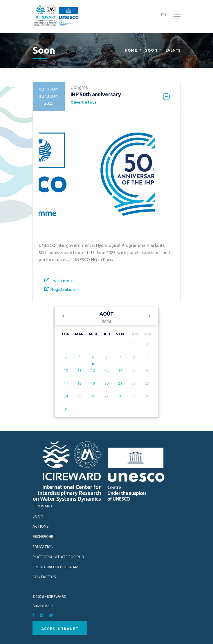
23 (147, 383)
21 (120, 383)
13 (106, 370)
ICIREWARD (42, 506)
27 (106, 396)
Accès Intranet (60, 629)
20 (106, 383)
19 (93, 383)
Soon (151, 50)
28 (120, 396)
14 (120, 370)
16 (147, 370)
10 (66, 370)
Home (131, 50)
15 (133, 370)
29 (133, 396)
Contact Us (44, 577)
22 (133, 383)
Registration (63, 289)
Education (43, 547)
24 (66, 396)
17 (66, 383)
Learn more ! (63, 281)
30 (147, 396)
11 (79, 370)
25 (79, 396)
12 (93, 370)
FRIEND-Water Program (55, 567)
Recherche (43, 536)
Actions (41, 526)
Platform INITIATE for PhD (58, 557)
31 (66, 409)
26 (93, 396)
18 (79, 383)
